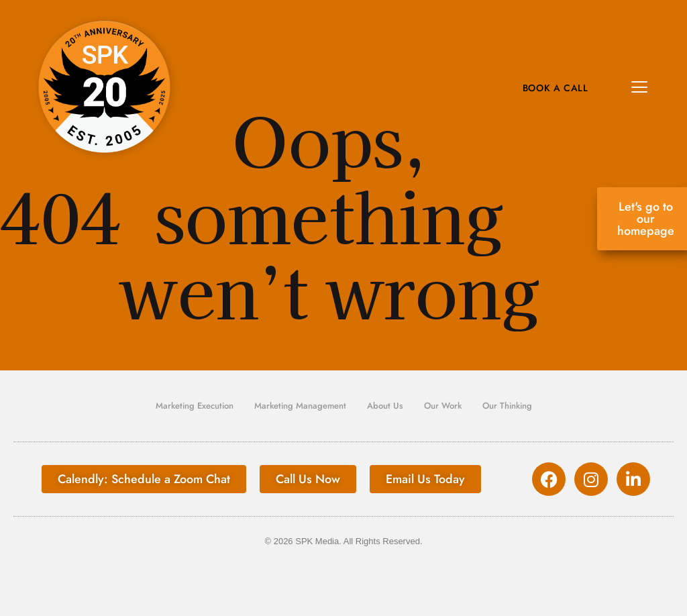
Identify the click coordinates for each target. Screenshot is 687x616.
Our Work (443, 406)
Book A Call (556, 88)
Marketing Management (300, 406)
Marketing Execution (195, 406)
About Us (385, 406)
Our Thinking (507, 406)
